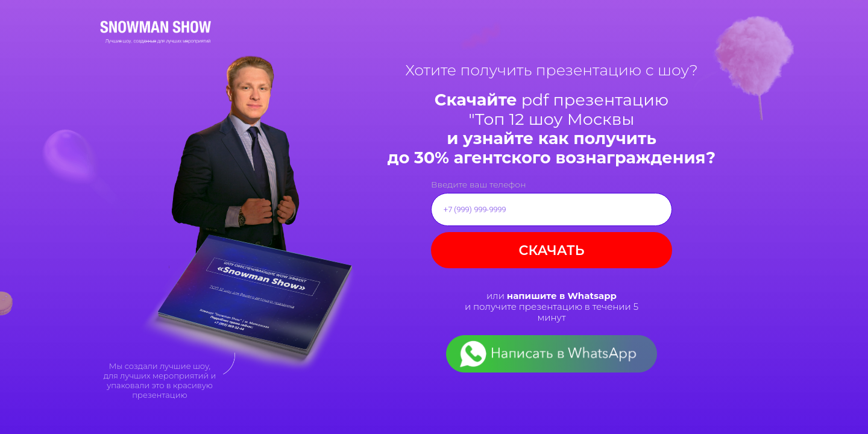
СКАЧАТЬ (552, 250)
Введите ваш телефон (479, 184)
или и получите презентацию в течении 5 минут (552, 307)
